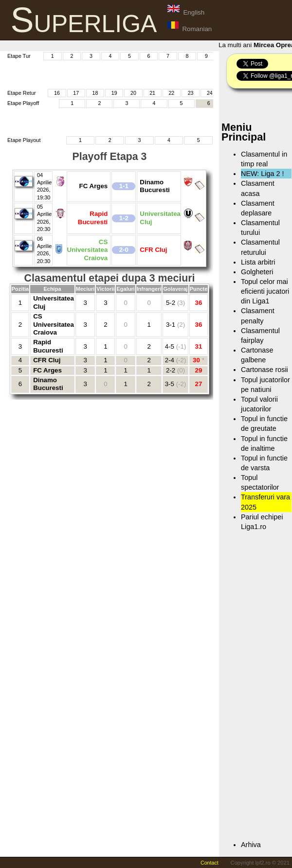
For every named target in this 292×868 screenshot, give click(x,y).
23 (191, 93)
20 (133, 93)
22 (171, 93)
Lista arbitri (258, 262)
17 (76, 93)
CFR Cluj (47, 360)
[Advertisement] (115, 73)
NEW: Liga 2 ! (263, 174)
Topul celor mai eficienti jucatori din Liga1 (265, 291)
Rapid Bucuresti (48, 346)
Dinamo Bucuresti (48, 384)
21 (152, 93)
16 (57, 93)
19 (114, 93)
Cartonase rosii (265, 370)
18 (95, 93)
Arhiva (251, 845)
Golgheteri (257, 272)
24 (210, 93)
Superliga (84, 20)
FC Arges (47, 370)
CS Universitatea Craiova (54, 324)
